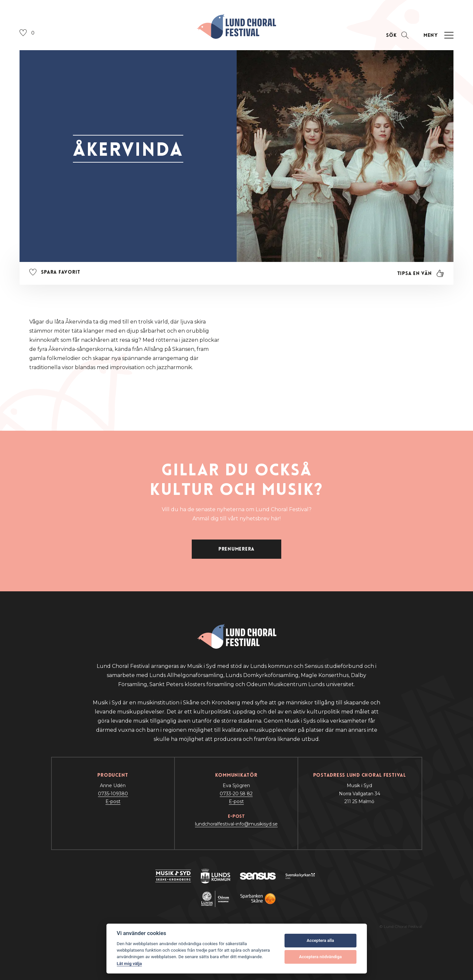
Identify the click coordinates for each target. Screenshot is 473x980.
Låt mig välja (129, 963)
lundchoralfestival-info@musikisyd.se (236, 824)
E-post (113, 801)
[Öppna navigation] (438, 35)
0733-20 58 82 (236, 794)
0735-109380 (113, 794)
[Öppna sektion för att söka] (397, 35)
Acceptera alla (320, 940)
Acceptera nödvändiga (320, 957)
